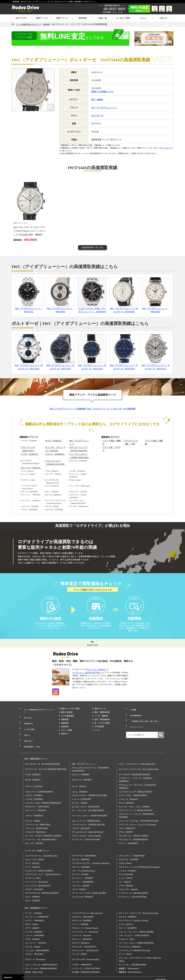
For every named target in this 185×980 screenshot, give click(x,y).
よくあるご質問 (123, 18)
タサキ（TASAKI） (33, 922)
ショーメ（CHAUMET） (82, 788)
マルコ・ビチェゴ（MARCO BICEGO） (42, 948)
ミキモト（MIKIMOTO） (83, 948)
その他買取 (99, 732)
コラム (143, 18)
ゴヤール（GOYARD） (81, 853)
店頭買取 (65, 728)
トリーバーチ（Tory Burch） (37, 868)
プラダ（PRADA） (127, 871)
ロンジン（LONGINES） (129, 832)
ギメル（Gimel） (32, 907)
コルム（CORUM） (80, 780)
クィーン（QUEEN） (81, 907)
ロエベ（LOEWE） (33, 886)
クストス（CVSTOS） (34, 775)
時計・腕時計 (97, 100)
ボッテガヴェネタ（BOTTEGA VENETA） (43, 879)
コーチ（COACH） (33, 853)
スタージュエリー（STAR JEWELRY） (135, 919)
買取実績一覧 (27, 724)
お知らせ (163, 18)
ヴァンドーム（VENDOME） (38, 900)
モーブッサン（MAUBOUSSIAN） (133, 948)
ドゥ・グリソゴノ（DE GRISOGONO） (89, 799)
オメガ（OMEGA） (53, 441)
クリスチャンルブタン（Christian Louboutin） (91, 849)
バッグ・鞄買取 (101, 721)
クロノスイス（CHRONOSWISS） (40, 780)
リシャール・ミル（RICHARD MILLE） (42, 828)
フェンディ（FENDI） (81, 871)
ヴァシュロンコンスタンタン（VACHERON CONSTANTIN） (90, 758)
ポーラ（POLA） (126, 937)
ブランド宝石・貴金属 (154, 441)
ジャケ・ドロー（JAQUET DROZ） (134, 784)
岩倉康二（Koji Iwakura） (129, 951)
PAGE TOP (92, 650)
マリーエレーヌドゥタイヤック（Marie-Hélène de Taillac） (140, 942)
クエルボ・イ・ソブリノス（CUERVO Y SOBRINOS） (136, 768)
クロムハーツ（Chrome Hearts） (86, 911)
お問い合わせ (27, 735)
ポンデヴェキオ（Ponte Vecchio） (86, 942)
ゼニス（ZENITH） (127, 791)
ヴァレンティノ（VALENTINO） (132, 841)
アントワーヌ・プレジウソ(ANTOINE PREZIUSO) (46, 758)
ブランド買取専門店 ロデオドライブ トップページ (39, 715)
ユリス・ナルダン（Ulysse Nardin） (87, 824)
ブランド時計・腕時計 (111, 441)
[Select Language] (13, 977)
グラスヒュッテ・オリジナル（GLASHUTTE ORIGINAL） (137, 775)
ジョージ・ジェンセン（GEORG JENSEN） (137, 915)
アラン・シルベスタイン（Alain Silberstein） (138, 752)
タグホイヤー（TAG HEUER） (38, 795)
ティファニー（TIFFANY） (36, 799)
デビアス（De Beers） (81, 926)
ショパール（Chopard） (129, 788)
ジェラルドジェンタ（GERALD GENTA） (136, 780)
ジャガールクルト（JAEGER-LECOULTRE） (90, 784)
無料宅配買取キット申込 (32, 738)
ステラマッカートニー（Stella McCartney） (44, 860)
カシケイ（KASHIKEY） (35, 904)
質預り (160, 8)
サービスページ (167, 148)
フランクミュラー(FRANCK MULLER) (134, 933)
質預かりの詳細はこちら (102, 92)
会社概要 (132, 714)
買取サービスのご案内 (70, 714)
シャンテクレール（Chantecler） (86, 915)
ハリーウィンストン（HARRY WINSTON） (78, 454)
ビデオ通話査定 (68, 721)
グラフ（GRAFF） (33, 911)
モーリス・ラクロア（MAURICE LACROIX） (44, 824)
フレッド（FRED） (80, 937)
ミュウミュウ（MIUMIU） (83, 882)
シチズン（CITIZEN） (34, 784)
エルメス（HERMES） (81, 763)
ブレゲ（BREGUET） (128, 817)
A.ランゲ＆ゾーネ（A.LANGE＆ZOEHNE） (43, 752)
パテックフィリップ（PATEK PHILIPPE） (77, 448)
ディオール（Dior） (34, 864)
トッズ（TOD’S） (126, 864)
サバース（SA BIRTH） (128, 911)
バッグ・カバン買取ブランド (36, 838)
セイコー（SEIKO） (80, 791)
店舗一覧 (103, 18)
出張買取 (65, 732)
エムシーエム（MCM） (35, 845)
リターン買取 (67, 735)
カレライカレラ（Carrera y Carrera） (134, 904)
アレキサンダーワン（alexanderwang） (42, 841)
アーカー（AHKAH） (34, 896)
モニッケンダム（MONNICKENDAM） (42, 951)
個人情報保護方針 (136, 717)
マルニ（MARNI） (33, 882)
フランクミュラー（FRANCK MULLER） (54, 460)
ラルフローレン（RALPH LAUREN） (134, 824)
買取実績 (82, 18)
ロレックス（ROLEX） (30, 464)
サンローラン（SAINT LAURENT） (40, 856)
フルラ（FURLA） (80, 875)
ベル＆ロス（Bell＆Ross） (36, 820)
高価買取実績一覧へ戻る (92, 248)
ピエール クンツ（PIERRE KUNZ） (87, 809)
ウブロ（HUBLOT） (29, 452)
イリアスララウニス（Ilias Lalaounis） (88, 896)
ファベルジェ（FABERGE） (130, 930)
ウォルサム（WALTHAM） (83, 900)
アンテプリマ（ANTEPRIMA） (85, 841)
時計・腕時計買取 (102, 717)
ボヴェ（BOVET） (127, 820)
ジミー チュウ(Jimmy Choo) (83, 856)
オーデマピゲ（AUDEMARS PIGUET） (135, 763)
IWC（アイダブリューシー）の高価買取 (68, 409)
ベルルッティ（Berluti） (129, 875)
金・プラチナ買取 (102, 728)
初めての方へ (22, 18)
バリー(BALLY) (125, 868)
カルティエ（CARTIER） (82, 768)
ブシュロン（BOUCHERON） (38, 933)
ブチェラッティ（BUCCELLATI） (86, 933)
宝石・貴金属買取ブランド (35, 892)
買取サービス (42, 18)
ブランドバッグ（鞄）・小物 (133, 442)
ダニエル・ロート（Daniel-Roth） (86, 795)
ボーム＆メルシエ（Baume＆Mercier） (88, 820)
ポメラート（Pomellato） (36, 942)
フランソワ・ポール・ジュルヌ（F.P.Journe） (138, 813)
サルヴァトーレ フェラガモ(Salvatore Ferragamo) (139, 853)
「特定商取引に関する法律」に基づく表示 (146, 721)
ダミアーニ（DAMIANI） (83, 922)
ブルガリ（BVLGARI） (81, 817)
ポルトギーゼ (97, 116)
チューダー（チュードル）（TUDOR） (55, 448)
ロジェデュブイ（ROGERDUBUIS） (134, 828)
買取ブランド (62, 18)
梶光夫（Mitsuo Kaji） (35, 955)
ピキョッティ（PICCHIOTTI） (85, 930)
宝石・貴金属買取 (102, 724)
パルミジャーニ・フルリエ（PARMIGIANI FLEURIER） (136, 804)
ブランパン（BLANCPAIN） (37, 817)
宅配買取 (65, 724)
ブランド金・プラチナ (111, 446)
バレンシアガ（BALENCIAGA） (39, 871)
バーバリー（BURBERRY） (83, 868)
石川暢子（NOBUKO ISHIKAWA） (87, 955)
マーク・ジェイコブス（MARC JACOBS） (90, 879)
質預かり (65, 739)
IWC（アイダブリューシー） (104, 108)
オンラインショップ (137, 724)
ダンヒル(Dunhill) (126, 860)
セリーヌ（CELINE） (81, 860)
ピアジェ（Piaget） (33, 809)
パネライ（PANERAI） (54, 452)
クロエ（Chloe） (126, 849)
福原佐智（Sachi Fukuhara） (131, 955)
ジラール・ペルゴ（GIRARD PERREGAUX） (44, 791)
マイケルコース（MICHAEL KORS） (134, 879)
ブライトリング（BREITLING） (27, 448)
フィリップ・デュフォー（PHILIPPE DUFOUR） (139, 809)
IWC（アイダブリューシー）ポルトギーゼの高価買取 (111, 409)
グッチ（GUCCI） (80, 775)
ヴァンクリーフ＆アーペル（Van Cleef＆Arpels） (139, 758)
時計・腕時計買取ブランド (35, 748)
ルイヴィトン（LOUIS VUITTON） (87, 678)
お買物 (151, 8)
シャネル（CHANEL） (35, 788)
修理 (168, 8)
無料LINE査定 (67, 717)
